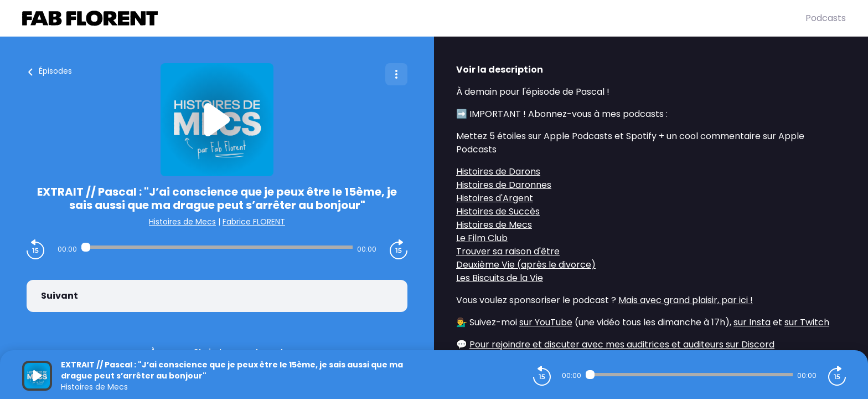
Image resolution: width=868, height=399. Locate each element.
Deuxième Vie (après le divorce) (526, 265)
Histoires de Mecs (182, 222)
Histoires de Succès (498, 211)
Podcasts (826, 18)
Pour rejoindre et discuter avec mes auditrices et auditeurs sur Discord (622, 344)
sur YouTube (546, 322)
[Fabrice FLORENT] (414, 18)
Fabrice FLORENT (254, 222)
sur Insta (752, 322)
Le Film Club (482, 238)
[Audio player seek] (217, 247)
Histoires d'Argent (495, 198)
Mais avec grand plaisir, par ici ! (686, 300)
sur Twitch (807, 322)
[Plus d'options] (396, 74)
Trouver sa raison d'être (508, 251)
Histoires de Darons (498, 172)
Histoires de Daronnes (504, 185)
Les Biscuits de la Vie (500, 278)
